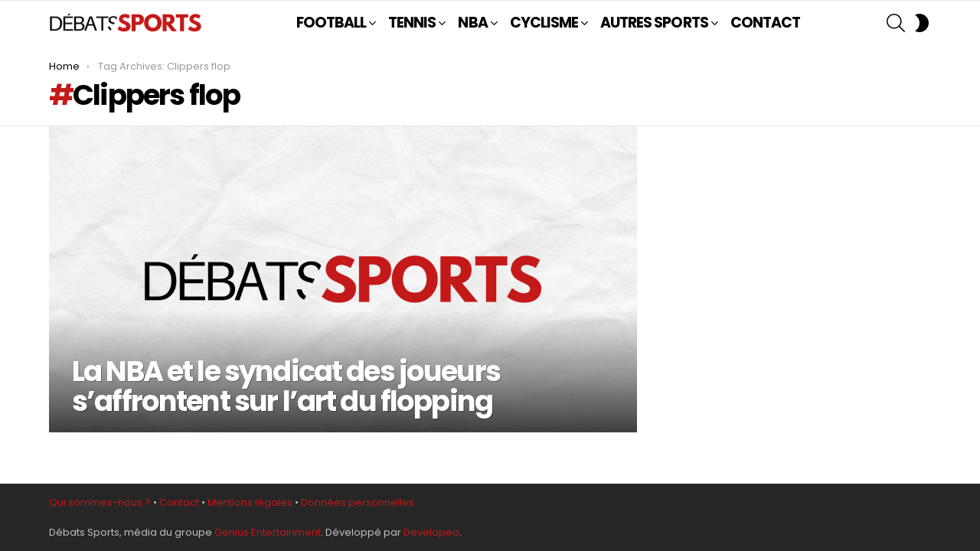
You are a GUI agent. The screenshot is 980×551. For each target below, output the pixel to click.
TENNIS (412, 23)
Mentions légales (250, 502)
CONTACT (765, 23)
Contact (179, 502)
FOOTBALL (331, 23)
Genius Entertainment (268, 532)
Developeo (431, 532)
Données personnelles (358, 502)
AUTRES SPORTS (654, 23)
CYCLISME (544, 23)
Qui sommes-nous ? (100, 502)
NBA (472, 23)
